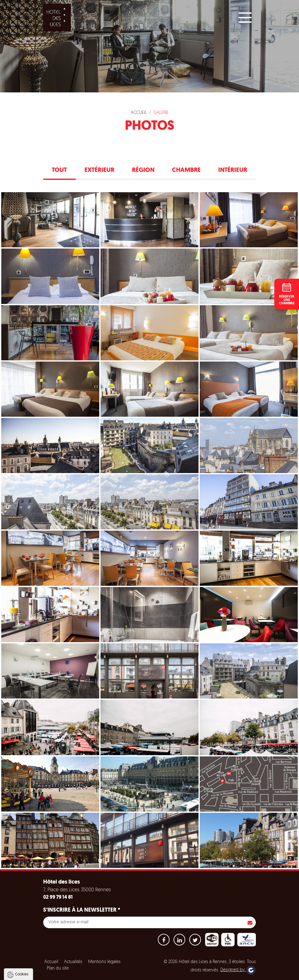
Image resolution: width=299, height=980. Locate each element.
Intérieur (233, 170)
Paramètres (118, 973)
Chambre (186, 170)
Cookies (22, 910)
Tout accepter (44, 973)
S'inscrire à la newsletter (82, 910)
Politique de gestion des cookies (40, 958)
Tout (59, 170)
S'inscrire (250, 922)
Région (143, 170)
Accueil (139, 113)
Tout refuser (82, 973)
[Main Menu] (245, 18)
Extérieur (99, 170)
